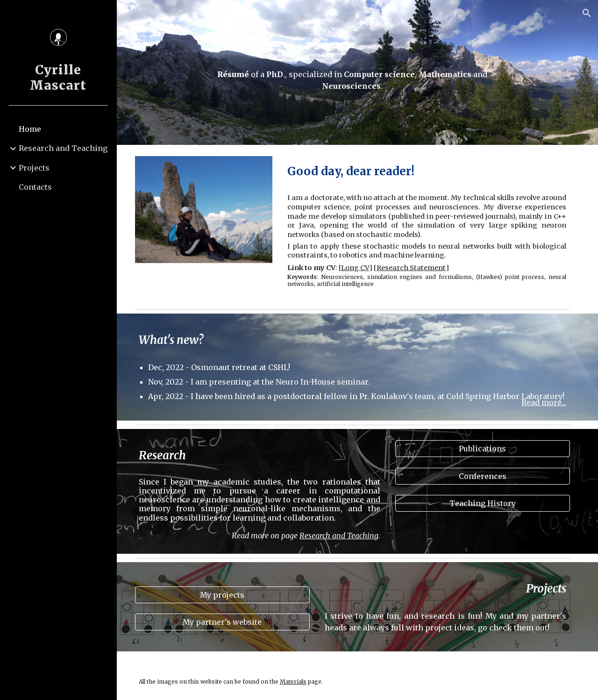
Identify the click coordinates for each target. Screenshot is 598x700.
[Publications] (485, 460)
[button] (587, 13)
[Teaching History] (485, 514)
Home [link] (30, 129)
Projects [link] (34, 168)
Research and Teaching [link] (63, 148)
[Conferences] (485, 487)
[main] (357, 72)
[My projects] (230, 607)
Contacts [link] (35, 187)
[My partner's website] (230, 634)
